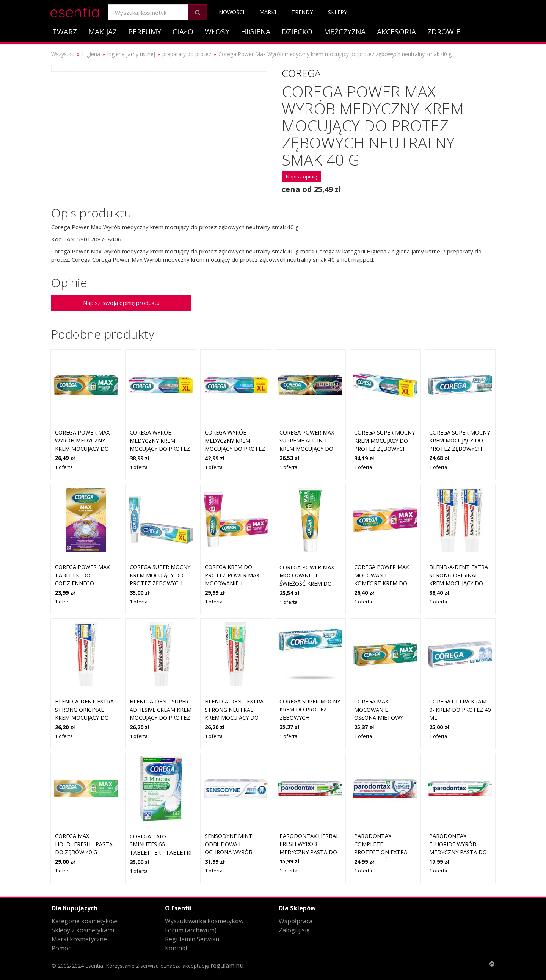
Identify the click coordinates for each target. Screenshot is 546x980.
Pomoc (61, 948)
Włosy (217, 32)
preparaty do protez (187, 54)
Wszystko (63, 54)
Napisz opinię (301, 177)
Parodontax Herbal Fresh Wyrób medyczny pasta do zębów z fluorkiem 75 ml (309, 852)
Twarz (65, 32)
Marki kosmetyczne (79, 939)
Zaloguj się (294, 930)
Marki (268, 12)
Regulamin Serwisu (192, 939)
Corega (301, 73)
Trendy (302, 12)
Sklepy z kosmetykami (83, 930)
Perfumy (145, 32)
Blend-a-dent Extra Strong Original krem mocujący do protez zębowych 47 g (85, 718)
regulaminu (227, 966)
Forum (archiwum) (191, 930)
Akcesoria (396, 32)
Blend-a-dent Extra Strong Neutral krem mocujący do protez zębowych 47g (234, 718)
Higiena (256, 32)
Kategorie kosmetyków (84, 921)
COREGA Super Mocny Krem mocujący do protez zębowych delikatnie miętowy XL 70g (160, 583)
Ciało (183, 32)
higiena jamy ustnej (131, 54)
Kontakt (176, 948)
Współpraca (296, 921)
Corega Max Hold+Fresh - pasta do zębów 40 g (84, 844)
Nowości (231, 12)
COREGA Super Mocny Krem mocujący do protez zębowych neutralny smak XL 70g (384, 449)
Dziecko (297, 32)
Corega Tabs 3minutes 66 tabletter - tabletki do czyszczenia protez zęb (161, 853)
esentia (75, 11)
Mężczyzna (345, 32)
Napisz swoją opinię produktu (121, 303)
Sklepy (337, 12)
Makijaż (103, 32)
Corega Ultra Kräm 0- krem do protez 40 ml (460, 710)
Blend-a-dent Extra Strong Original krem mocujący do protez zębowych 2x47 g (459, 583)
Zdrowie (444, 32)
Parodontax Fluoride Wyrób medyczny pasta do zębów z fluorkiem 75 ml (458, 852)
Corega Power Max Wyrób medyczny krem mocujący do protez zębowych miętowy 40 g (82, 449)
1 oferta (64, 467)
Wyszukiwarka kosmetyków (204, 921)
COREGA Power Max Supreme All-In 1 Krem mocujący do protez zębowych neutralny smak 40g (309, 449)
